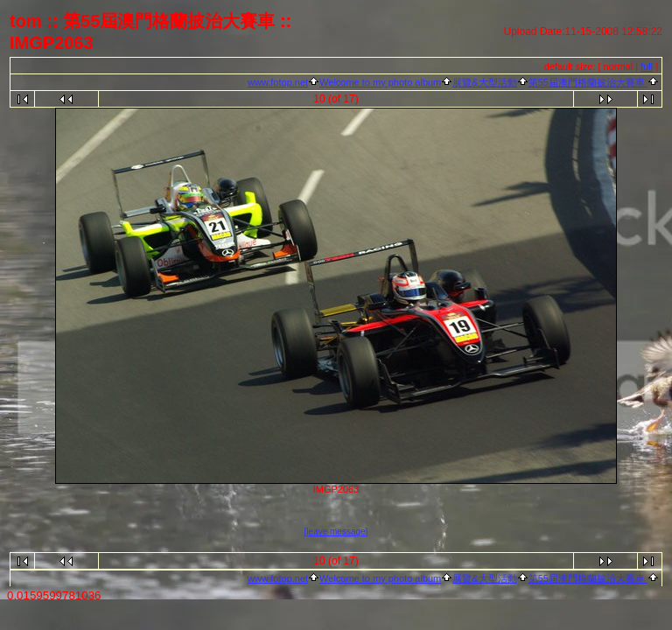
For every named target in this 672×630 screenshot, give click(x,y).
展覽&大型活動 (484, 82)
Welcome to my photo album (380, 82)
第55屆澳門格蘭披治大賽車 (588, 82)
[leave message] (336, 532)
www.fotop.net (278, 82)
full (647, 66)
